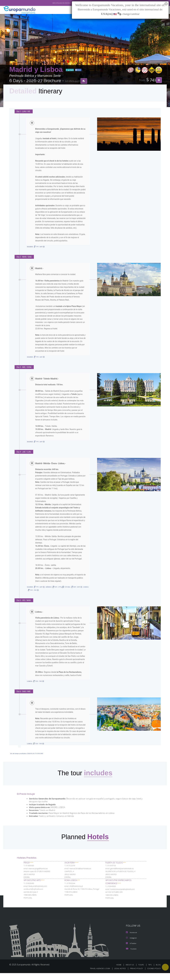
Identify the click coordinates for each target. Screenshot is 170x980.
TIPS (150, 972)
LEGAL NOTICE (118, 975)
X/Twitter (131, 950)
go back (70, 70)
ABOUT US (131, 972)
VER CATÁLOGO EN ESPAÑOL (56, 3)
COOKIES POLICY (153, 975)
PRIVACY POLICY (135, 975)
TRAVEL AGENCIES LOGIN (97, 975)
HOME (120, 972)
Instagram (132, 945)
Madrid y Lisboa (37, 70)
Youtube (131, 956)
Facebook (132, 940)
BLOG (158, 972)
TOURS (142, 972)
